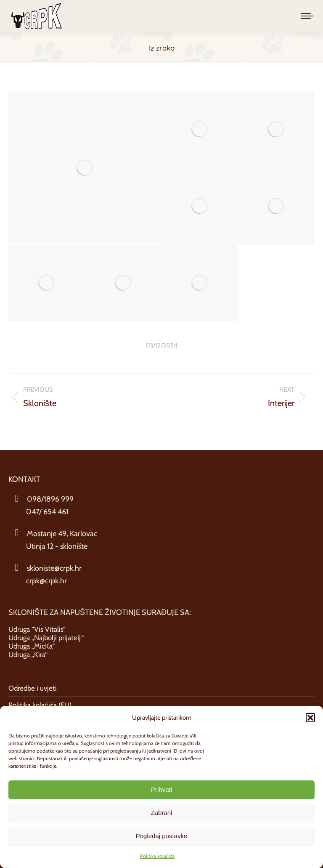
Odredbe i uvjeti (33, 688)
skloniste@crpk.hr (54, 568)
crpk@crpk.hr (46, 581)
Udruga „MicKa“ (32, 646)
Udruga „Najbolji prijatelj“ (46, 638)
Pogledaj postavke (162, 836)
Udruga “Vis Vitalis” (37, 629)
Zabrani (162, 813)
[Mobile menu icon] (307, 16)
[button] (310, 718)
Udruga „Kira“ (28, 654)
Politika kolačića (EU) (40, 705)
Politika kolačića (157, 856)
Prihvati (161, 789)
